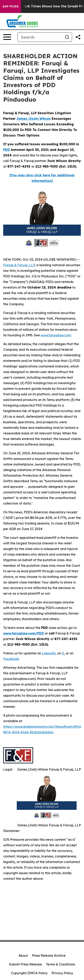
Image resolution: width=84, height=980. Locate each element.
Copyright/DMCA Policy (29, 973)
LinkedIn (49, 653)
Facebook (11, 659)
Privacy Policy (62, 973)
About (23, 955)
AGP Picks (10, 6)
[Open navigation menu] (7, 37)
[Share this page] (78, 37)
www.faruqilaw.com (56, 335)
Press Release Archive (49, 955)
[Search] (40, 37)
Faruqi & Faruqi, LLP (19, 265)
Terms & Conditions (60, 964)
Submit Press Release (25, 964)
